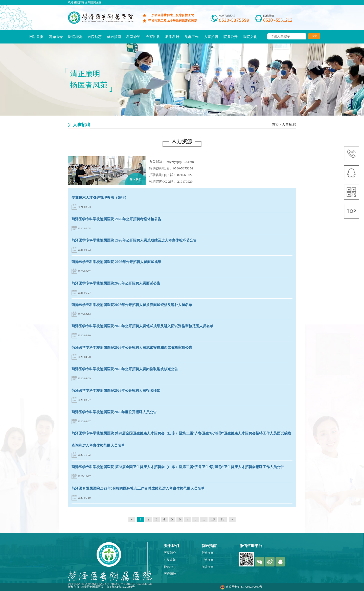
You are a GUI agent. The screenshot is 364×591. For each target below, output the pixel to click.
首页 (276, 125)
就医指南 (114, 37)
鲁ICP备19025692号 (123, 587)
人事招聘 (211, 37)
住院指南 (208, 567)
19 (222, 519)
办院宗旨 (170, 560)
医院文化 (250, 37)
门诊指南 (208, 560)
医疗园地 (170, 574)
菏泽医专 (56, 37)
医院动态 (95, 37)
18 (213, 519)
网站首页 (36, 37)
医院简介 (170, 553)
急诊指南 (208, 553)
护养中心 (170, 567)
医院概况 (75, 37)
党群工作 (192, 37)
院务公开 (231, 37)
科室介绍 (133, 37)
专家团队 (153, 37)
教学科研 (172, 37)
